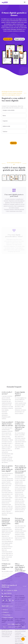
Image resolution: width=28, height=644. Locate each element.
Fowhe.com (18, 624)
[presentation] (13, 138)
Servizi (23, 627)
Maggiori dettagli (19, 39)
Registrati (13, 143)
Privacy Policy (7, 615)
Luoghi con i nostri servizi (14, 627)
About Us (5, 610)
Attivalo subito (8, 39)
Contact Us (6, 612)
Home (4, 627)
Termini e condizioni (8, 618)
